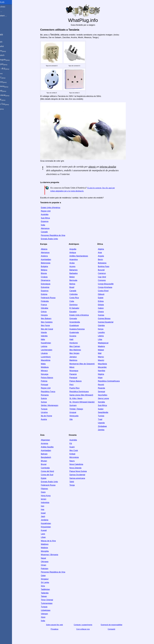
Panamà (77, 374)
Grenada (77, 319)
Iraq (46, 509)
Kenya (104, 329)
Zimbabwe (106, 426)
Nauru (76, 461)
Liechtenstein (50, 350)
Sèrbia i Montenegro (53, 405)
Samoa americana (81, 478)
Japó (47, 516)
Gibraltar (48, 308)
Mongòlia (48, 551)
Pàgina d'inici (7, 7)
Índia (47, 225)
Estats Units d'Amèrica (54, 208)
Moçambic (106, 367)
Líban (47, 537)
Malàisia (48, 548)
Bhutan (48, 461)
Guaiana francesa (81, 329)
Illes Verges (78, 353)
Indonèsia (49, 502)
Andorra (48, 256)
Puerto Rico (78, 388)
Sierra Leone (107, 398)
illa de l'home (50, 416)
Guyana (76, 336)
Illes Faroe (49, 325)
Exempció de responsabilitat (115, 625)
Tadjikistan (49, 589)
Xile (75, 419)
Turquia (48, 409)
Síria (46, 586)
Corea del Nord (51, 471)
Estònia (48, 294)
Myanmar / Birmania (53, 555)
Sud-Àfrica (49, 218)
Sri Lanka (49, 582)
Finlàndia (48, 301)
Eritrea (104, 301)
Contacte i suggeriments (87, 625)
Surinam (77, 405)
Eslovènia (49, 287)
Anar (104, 253)
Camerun (106, 273)
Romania (48, 395)
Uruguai (76, 412)
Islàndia (48, 336)
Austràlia (48, 214)
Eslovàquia (49, 284)
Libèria (104, 336)
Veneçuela (78, 416)
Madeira (105, 346)
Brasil (75, 287)
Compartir (115, 629)
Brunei (47, 464)
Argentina (77, 260)
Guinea (105, 315)
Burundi (105, 270)
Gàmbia (105, 325)
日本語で (7, 78)
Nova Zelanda (79, 468)
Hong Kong (49, 496)
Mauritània (106, 364)
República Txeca (52, 392)
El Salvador (78, 308)
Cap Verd (106, 277)
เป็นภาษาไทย (9, 104)
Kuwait (47, 530)
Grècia (47, 312)
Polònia (48, 381)
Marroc (105, 357)
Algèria (105, 249)
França (47, 305)
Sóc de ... (5, 11)
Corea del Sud (51, 475)
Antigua (76, 253)
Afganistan (49, 440)
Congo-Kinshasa (109, 287)
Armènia (48, 443)
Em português (9, 60)
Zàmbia (105, 430)
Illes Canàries (50, 322)
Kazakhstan (50, 343)
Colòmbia (77, 294)
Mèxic (76, 367)
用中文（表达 (9, 69)
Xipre (47, 617)
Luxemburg (49, 357)
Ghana (104, 312)
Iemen (47, 499)
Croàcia (48, 277)
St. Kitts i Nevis (80, 398)
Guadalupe (78, 325)
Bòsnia (47, 273)
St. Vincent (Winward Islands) (86, 402)
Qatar (47, 576)
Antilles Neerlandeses (82, 256)
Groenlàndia (78, 322)
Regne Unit (49, 211)
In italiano (7, 51)
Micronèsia (78, 457)
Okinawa (48, 562)
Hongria (48, 315)
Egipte (104, 298)
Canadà (48, 232)
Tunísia (105, 416)
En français (8, 64)
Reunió (105, 385)
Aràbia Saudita (51, 447)
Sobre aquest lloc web (58, 625)
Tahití (75, 482)
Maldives (48, 544)
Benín (104, 260)
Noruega (48, 374)
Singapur (48, 579)
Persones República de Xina (57, 235)
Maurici (105, 360)
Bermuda (77, 280)
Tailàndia (48, 593)
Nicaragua (77, 371)
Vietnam (48, 614)
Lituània (48, 353)
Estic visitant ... (8, 16)
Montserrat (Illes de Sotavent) (86, 364)
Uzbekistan (49, 610)
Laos (47, 534)
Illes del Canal (51, 329)
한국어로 (7, 100)
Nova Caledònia (80, 464)
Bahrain (48, 454)
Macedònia (49, 360)
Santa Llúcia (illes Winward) (85, 395)
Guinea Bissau (108, 319)
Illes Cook (77, 450)
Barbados (77, 273)
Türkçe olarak (9, 95)
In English (5, 42)
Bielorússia (49, 263)
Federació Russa (52, 298)
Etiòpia (105, 305)
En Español (6, 46)
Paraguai (77, 378)
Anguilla (76, 249)
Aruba (76, 263)
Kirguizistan (49, 527)
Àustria (47, 419)
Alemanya (49, 228)
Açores (76, 266)
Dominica (77, 305)
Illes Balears (50, 319)
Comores (106, 280)
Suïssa (47, 402)
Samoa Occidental (81, 475)
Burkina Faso (107, 266)
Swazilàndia (107, 412)
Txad (104, 419)
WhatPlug (6, 2)
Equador (77, 312)
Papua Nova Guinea (82, 471)
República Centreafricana (112, 381)
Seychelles (106, 395)
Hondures (77, 343)
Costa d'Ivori (107, 291)
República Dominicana (83, 392)
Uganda (105, 423)
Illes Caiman (78, 346)
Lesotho (105, 332)
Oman (47, 565)
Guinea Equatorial (109, 322)
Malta (47, 364)
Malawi (105, 350)
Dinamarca (49, 280)
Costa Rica (78, 298)
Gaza (47, 492)
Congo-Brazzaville (109, 284)
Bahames (77, 270)
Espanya (48, 221)
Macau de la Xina (52, 541)
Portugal (48, 385)
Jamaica (77, 357)
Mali (103, 353)
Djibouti (105, 294)
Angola (105, 256)
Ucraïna (48, 412)
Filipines (48, 489)
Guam (76, 447)
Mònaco (48, 371)
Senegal (105, 392)
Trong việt (7, 91)
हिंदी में (6, 73)
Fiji (74, 443)
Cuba (75, 301)
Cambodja (49, 468)
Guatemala (78, 332)
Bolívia (76, 284)
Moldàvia (48, 367)
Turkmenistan (50, 603)
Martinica (77, 360)
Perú (75, 385)
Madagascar (107, 343)
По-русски (8, 82)
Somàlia (105, 402)
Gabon (104, 308)
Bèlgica (48, 270)
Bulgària (48, 266)
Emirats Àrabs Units (53, 239)
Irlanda (47, 332)
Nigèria (105, 374)
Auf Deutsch (6, 55)
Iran (46, 506)
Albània (48, 249)
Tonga (76, 485)
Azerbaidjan (50, 260)
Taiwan (47, 596)
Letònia (48, 346)
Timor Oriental (51, 600)
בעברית (6, 109)
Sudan (104, 409)
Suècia (47, 398)
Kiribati (76, 454)
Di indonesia (8, 86)
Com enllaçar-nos (87, 629)
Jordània (48, 520)
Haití (75, 339)
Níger (104, 378)
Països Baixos (51, 378)
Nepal (47, 558)
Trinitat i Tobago (80, 409)
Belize (76, 277)
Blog (3, 23)
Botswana (106, 263)
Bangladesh (50, 457)
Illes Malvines (79, 350)
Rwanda (105, 388)
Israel (47, 513)
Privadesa (58, 629)
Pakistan (48, 569)
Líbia (104, 339)
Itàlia (47, 339)
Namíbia (105, 371)
